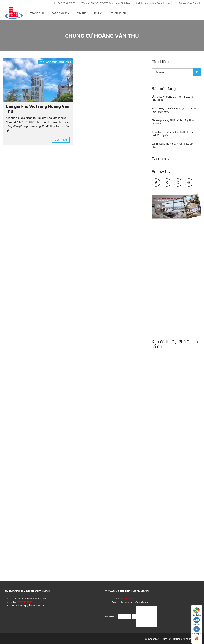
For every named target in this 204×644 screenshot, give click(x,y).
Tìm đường (197, 612)
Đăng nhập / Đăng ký (190, 3)
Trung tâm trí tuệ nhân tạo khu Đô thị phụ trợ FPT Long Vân (173, 134)
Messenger (197, 630)
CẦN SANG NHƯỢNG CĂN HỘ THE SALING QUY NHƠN (173, 98)
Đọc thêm (61, 140)
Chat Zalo (197, 621)
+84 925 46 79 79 (65, 3)
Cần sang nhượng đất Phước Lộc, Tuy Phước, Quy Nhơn (174, 122)
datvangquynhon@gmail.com (153, 3)
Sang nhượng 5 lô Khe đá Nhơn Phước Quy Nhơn (173, 145)
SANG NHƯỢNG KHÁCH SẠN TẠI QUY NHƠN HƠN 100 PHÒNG (174, 110)
